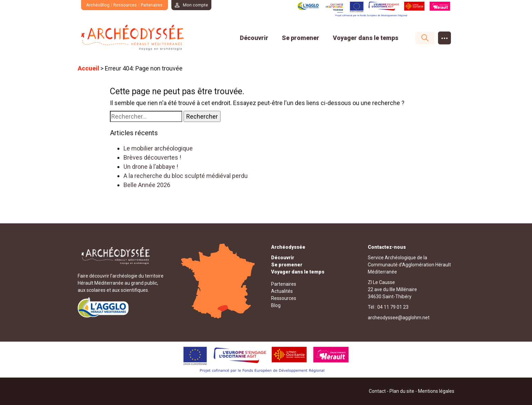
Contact (377, 391)
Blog (276, 305)
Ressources (125, 5)
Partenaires (152, 5)
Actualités (282, 291)
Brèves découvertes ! (152, 157)
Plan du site (402, 391)
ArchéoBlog (98, 5)
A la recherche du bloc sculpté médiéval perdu (186, 176)
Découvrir (254, 38)
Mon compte (196, 5)
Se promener (301, 38)
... (445, 36)
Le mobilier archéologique (158, 148)
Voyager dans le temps (366, 38)
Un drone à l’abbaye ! (151, 167)
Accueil (88, 68)
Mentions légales (436, 391)
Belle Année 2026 (147, 185)
